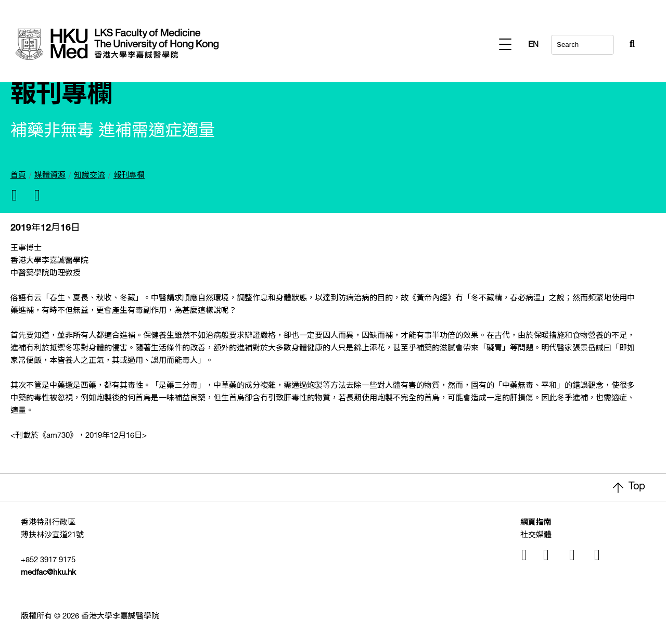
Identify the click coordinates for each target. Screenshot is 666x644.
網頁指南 (536, 523)
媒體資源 (50, 176)
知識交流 (89, 176)
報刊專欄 (129, 176)
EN (630, 45)
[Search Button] (607, 42)
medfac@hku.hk (48, 573)
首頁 (18, 176)
